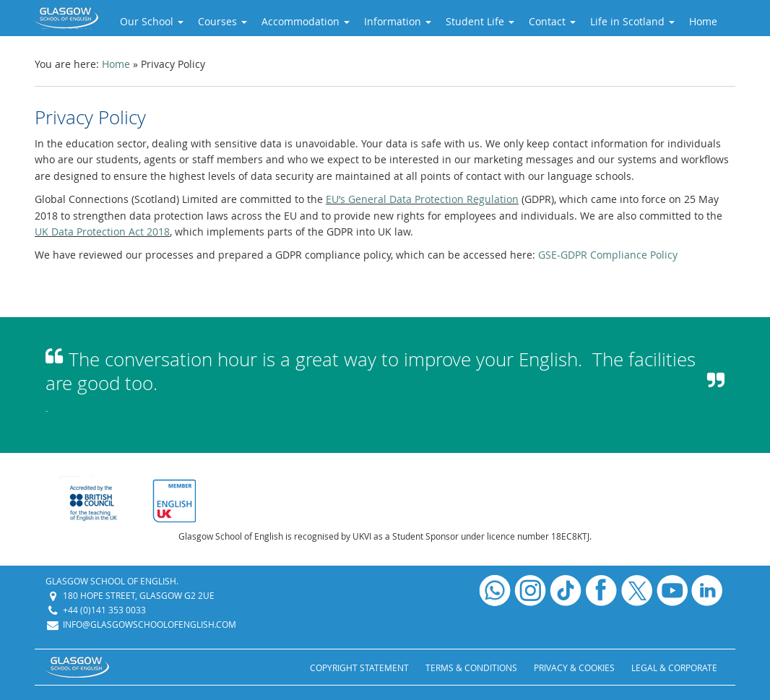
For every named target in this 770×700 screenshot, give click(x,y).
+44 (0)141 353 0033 (104, 610)
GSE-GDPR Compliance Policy (608, 255)
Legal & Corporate (674, 667)
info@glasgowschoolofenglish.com (150, 624)
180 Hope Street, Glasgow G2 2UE (139, 595)
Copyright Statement (359, 667)
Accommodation (306, 21)
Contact (552, 21)
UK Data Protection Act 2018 (102, 232)
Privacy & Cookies (574, 667)
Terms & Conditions (471, 667)
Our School (152, 21)
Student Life (480, 21)
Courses (222, 21)
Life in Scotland (632, 21)
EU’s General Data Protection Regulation (422, 199)
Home (703, 21)
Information (398, 21)
